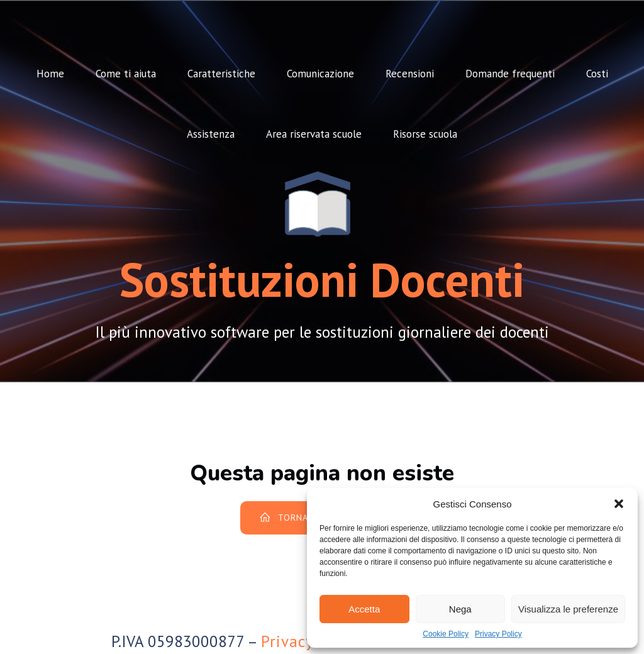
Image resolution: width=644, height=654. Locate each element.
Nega (460, 609)
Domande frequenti (510, 74)
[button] (619, 504)
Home (50, 74)
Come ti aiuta (126, 74)
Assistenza (211, 134)
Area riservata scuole (314, 134)
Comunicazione (320, 74)
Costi (597, 74)
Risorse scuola (425, 134)
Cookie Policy (446, 634)
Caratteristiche (221, 74)
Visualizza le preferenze (568, 609)
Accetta (364, 609)
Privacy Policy (498, 634)
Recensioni (410, 74)
